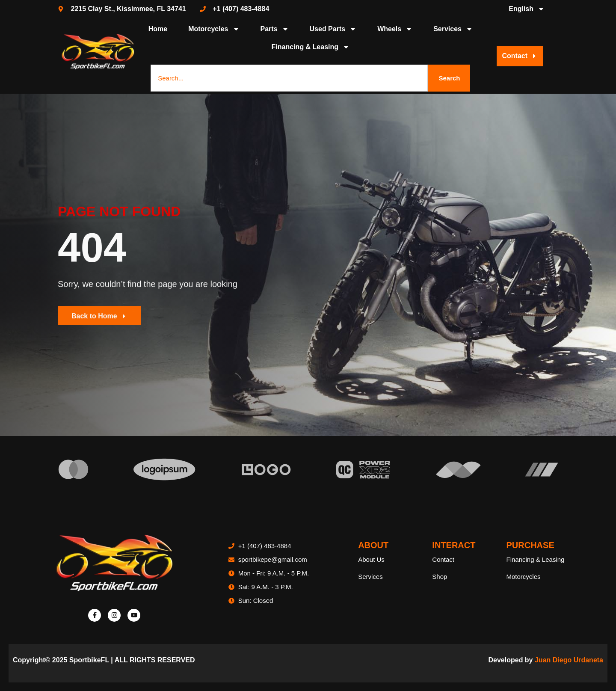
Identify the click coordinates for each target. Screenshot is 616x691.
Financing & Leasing (311, 47)
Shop (440, 577)
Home (158, 29)
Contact (443, 559)
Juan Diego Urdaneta (569, 660)
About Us (371, 559)
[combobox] (289, 78)
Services (453, 29)
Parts (275, 29)
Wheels (395, 29)
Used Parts (333, 29)
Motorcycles (214, 29)
